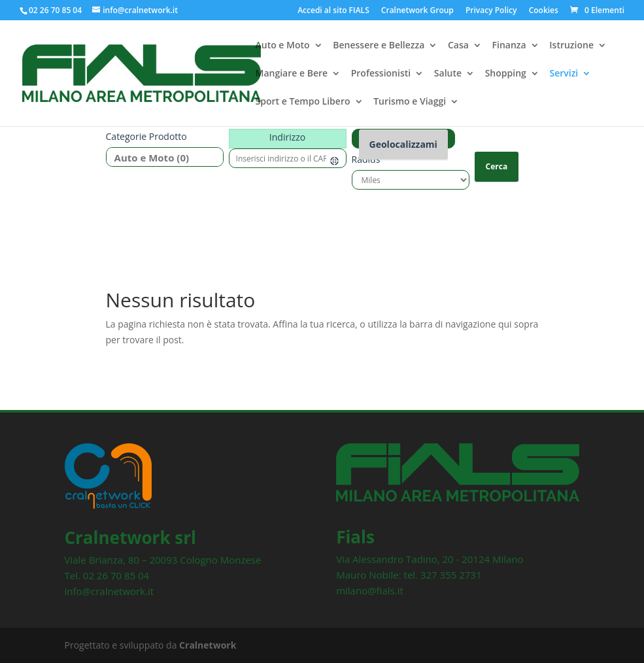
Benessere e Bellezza (379, 46)
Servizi (564, 75)
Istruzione (571, 46)
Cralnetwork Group (417, 11)
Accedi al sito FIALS (333, 11)
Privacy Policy (491, 11)
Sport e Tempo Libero (303, 103)
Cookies (544, 11)
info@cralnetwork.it (110, 591)
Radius (366, 159)
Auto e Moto (283, 46)
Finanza (509, 46)
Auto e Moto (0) (160, 158)
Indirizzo (287, 137)
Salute (448, 75)
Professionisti (381, 75)
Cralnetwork (208, 645)
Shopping (506, 75)
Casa (458, 46)
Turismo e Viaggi (410, 103)
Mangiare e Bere (292, 75)
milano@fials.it (370, 590)
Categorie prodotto (146, 136)
